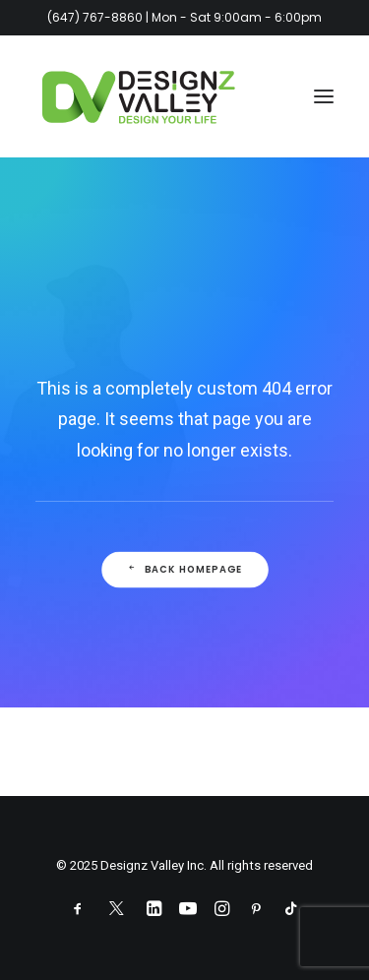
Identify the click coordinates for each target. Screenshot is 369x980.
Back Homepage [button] (184, 570)
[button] (324, 96)
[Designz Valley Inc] (139, 96)
